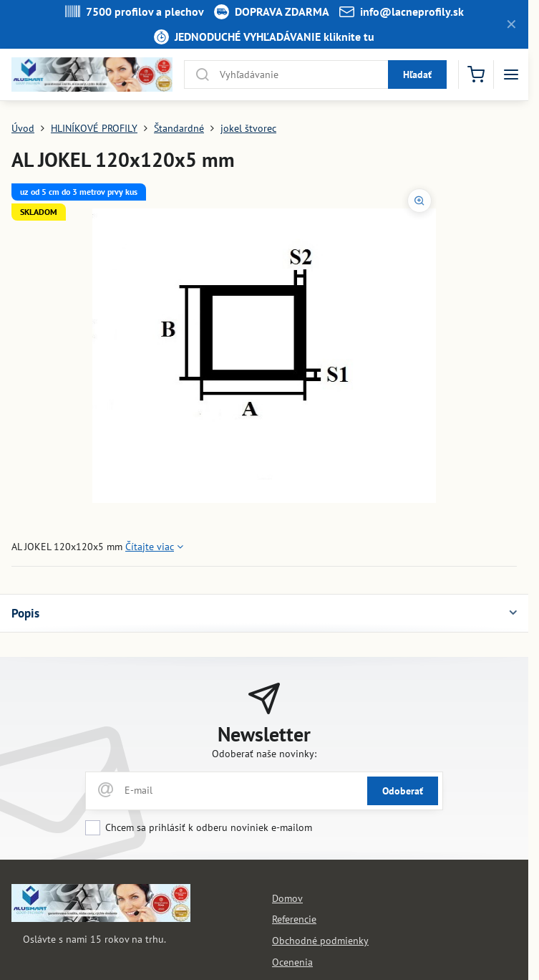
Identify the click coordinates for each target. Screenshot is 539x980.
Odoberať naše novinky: (264, 754)
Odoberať (403, 791)
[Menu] (511, 75)
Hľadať (417, 75)
